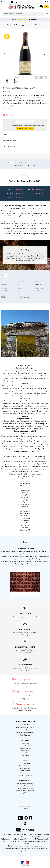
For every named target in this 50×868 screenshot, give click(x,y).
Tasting (10, 163)
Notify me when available (25, 129)
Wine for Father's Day (25, 775)
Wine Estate (32, 165)
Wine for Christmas (25, 773)
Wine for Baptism (25, 771)
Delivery (25, 134)
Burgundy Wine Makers (25, 793)
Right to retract (25, 748)
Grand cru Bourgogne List (25, 786)
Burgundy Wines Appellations (25, 790)
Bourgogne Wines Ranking (25, 784)
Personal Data (25, 755)
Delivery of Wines (25, 764)
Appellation (18, 165)
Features (35, 163)
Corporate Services (25, 766)
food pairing (23, 163)
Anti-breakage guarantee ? (25, 140)
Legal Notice (25, 750)
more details (7, 109)
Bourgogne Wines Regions (25, 788)
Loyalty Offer (25, 743)
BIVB (28, 530)
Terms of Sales (25, 753)
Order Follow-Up (25, 746)
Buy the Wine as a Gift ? (25, 146)
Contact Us (25, 808)
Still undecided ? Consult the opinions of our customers (25, 709)
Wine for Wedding (25, 768)
